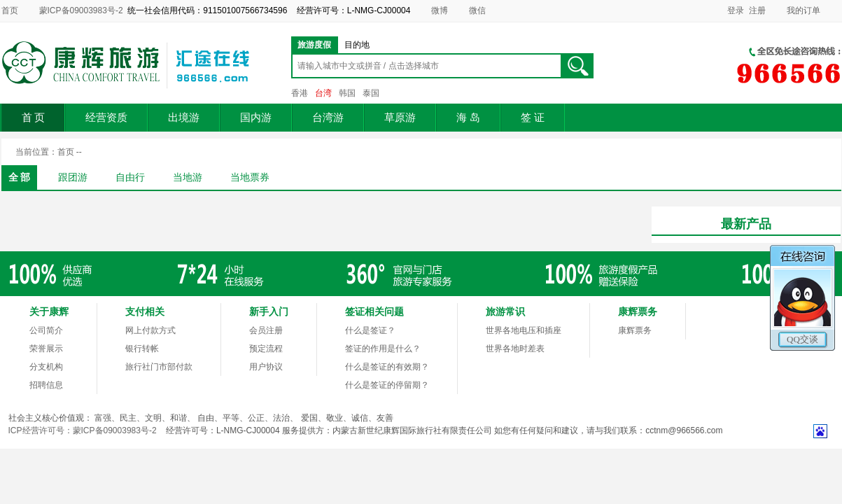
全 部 (20, 177)
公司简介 (46, 330)
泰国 (371, 93)
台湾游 (328, 118)
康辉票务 (635, 330)
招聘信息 (46, 385)
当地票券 (250, 177)
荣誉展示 (46, 349)
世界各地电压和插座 (524, 330)
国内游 (256, 118)
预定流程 (266, 349)
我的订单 (804, 10)
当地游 (188, 177)
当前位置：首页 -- (49, 152)
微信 (477, 10)
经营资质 (106, 118)
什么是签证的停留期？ (387, 385)
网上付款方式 (150, 330)
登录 (736, 10)
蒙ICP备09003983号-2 (81, 10)
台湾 (323, 93)
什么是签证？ (370, 330)
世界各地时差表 (515, 349)
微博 (440, 10)
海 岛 (468, 118)
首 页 (34, 118)
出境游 (184, 118)
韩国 (347, 93)
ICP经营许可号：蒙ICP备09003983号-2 (83, 430)
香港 (300, 93)
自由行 (130, 177)
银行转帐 (142, 349)
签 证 (533, 118)
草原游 (400, 118)
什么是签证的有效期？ (387, 367)
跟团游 (73, 177)
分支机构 (46, 367)
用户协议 (266, 367)
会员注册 (266, 330)
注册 (757, 10)
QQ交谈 (802, 339)
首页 (10, 10)
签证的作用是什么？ (383, 349)
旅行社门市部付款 (159, 367)
